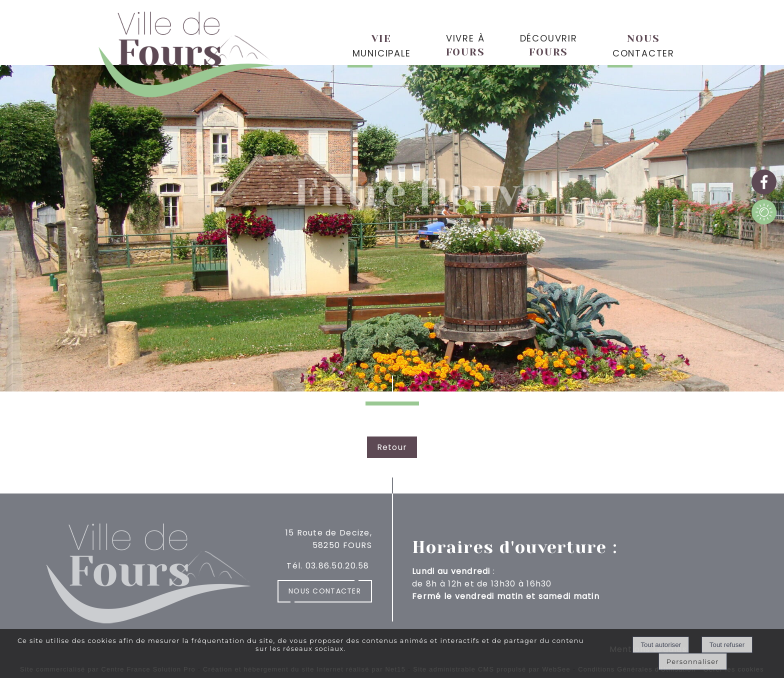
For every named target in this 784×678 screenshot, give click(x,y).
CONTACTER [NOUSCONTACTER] (643, 46)
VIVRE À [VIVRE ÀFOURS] (465, 45)
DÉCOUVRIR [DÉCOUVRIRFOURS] (549, 45)
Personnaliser (693, 661)
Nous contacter (325, 591)
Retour (392, 447)
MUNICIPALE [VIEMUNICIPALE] (382, 46)
